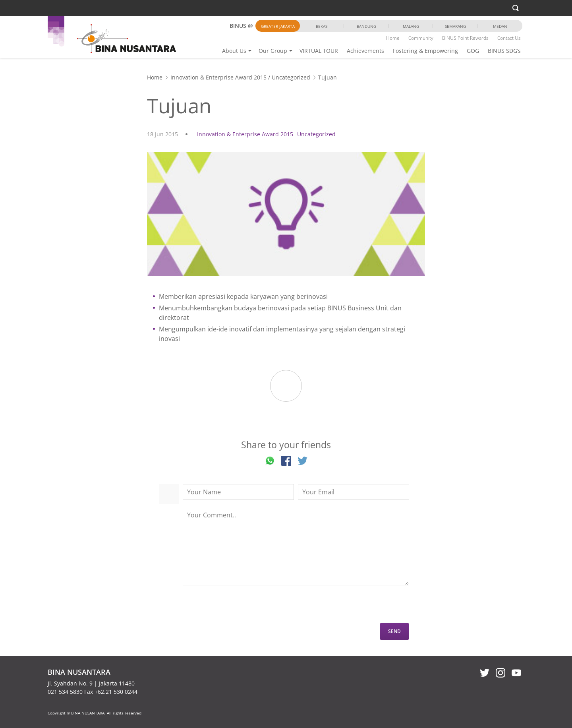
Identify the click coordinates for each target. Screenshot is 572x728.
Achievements (365, 51)
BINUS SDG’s (504, 51)
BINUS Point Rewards (465, 38)
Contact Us (509, 38)
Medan (500, 26)
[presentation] (243, 607)
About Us (234, 51)
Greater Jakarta (278, 26)
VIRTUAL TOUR (319, 51)
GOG (473, 51)
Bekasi (322, 26)
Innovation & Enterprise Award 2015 (218, 77)
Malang (411, 26)
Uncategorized (291, 77)
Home (393, 38)
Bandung (366, 26)
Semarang (455, 26)
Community (421, 38)
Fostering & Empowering (425, 51)
